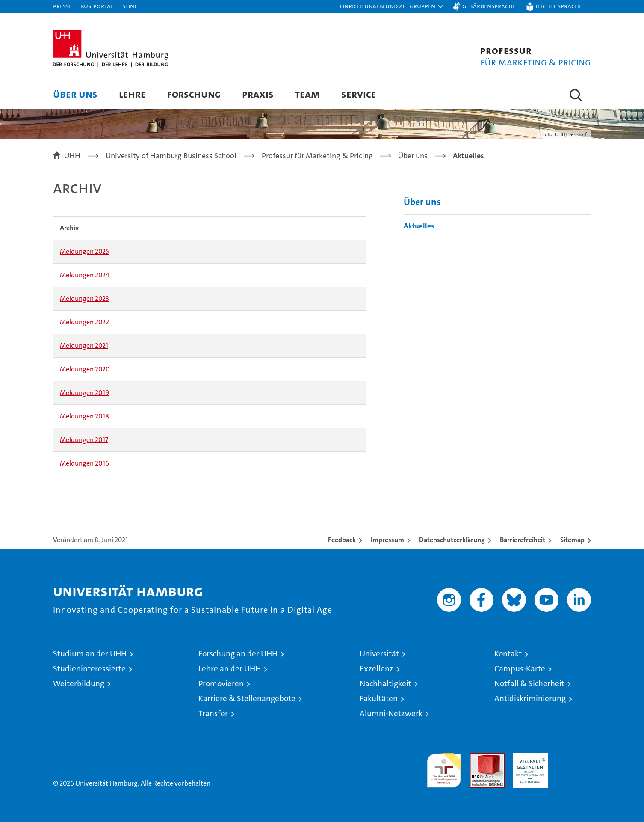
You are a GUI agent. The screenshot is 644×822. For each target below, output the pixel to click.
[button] (392, 6)
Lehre (132, 94)
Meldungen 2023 (84, 298)
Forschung (194, 94)
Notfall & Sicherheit (529, 684)
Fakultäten (379, 699)
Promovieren (221, 684)
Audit (478, 758)
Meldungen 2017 (84, 440)
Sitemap (572, 540)
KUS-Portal (97, 6)
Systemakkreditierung (574, 758)
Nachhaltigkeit (386, 684)
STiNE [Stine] (130, 6)
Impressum (387, 540)
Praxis (258, 94)
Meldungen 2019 (84, 393)
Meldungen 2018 (84, 416)
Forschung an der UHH (238, 654)
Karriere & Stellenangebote (247, 699)
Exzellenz (377, 669)
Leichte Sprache (559, 6)
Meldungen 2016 (84, 463)
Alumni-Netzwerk (391, 714)
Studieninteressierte (89, 669)
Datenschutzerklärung (452, 540)
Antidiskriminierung (530, 699)
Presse (62, 6)
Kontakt (508, 654)
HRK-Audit (528, 758)
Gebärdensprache (489, 6)
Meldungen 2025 (84, 251)
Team (307, 94)
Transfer (213, 714)
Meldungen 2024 (85, 275)
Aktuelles (419, 226)
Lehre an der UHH (230, 669)
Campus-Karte (520, 669)
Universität (379, 654)
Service (359, 94)
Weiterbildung (79, 684)
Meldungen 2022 (84, 322)
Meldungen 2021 (84, 346)
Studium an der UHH (90, 654)
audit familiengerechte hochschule (444, 767)
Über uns (75, 94)
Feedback (342, 540)
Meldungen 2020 (85, 369)
